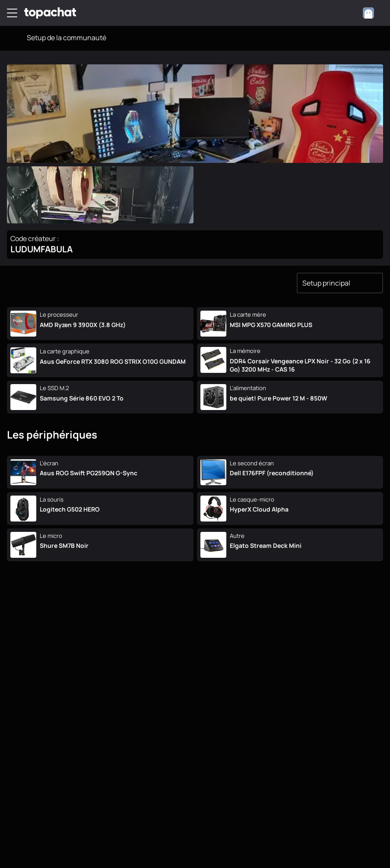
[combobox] (373, 13)
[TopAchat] (50, 13)
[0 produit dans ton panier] (349, 13)
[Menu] (12, 13)
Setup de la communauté (67, 38)
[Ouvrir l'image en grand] (195, 114)
